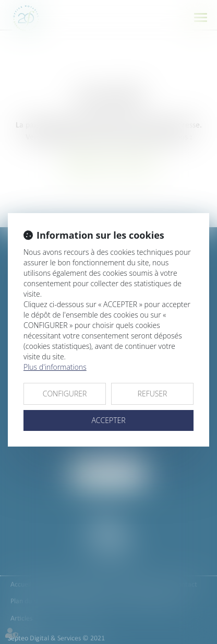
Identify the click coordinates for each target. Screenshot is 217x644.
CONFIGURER (65, 394)
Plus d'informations (55, 367)
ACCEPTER (108, 420)
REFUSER (153, 394)
